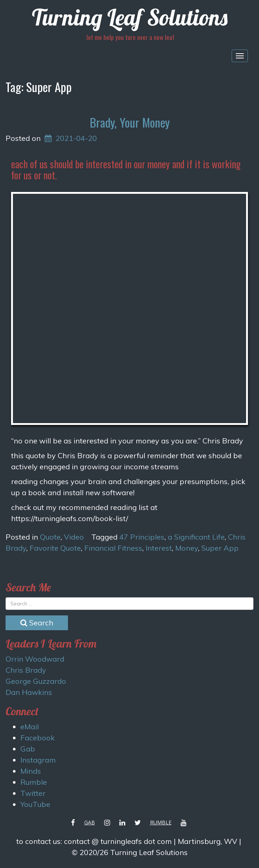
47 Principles (142, 537)
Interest (159, 548)
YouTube (35, 804)
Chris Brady (26, 670)
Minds (31, 771)
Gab (28, 749)
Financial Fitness (113, 548)
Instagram (38, 760)
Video (74, 537)
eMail (30, 727)
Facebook (38, 738)
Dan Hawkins (29, 692)
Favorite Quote (55, 548)
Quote (50, 537)
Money (187, 548)
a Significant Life (196, 537)
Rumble (34, 782)
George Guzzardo (36, 681)
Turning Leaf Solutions (130, 17)
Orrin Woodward (35, 659)
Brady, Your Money (130, 122)
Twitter (33, 793)
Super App (220, 548)
